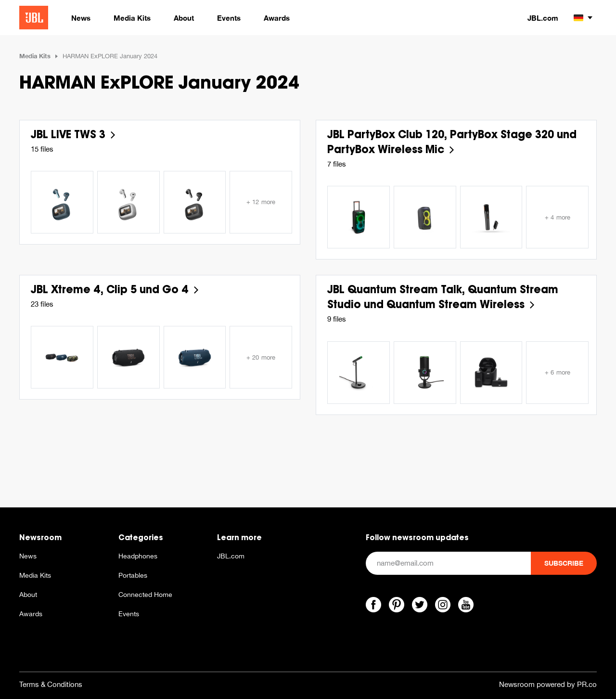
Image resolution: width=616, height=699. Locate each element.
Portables (133, 575)
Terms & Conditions (51, 684)
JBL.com (543, 18)
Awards (31, 614)
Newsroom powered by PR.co (548, 684)
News (28, 556)
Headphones (138, 556)
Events (129, 614)
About (28, 595)
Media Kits (35, 56)
